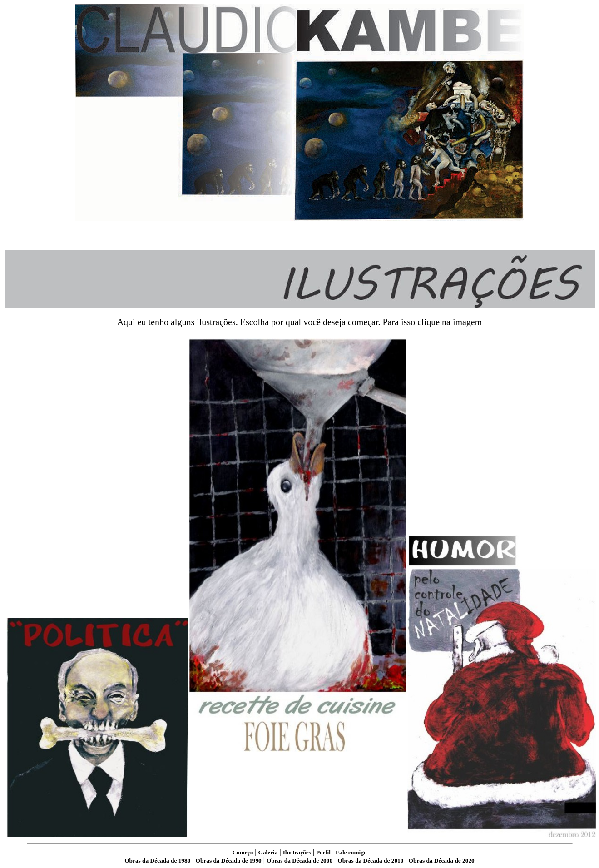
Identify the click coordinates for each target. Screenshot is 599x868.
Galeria (268, 852)
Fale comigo (351, 852)
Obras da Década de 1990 (229, 861)
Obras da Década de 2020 (442, 861)
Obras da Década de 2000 (299, 861)
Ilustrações (297, 852)
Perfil (323, 852)
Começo (243, 852)
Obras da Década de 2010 (370, 861)
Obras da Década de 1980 (157, 861)
